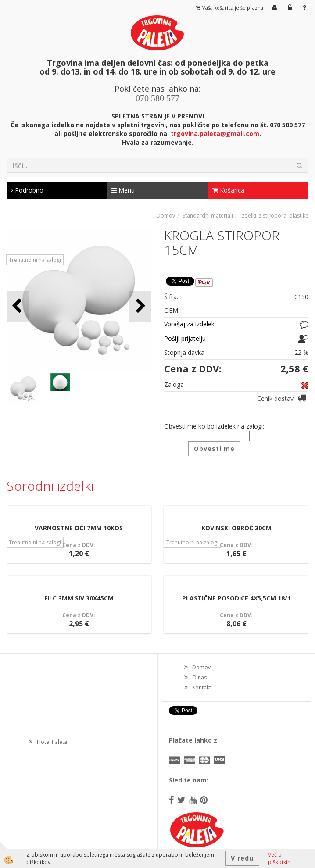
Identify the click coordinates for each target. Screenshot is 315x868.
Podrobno (27, 190)
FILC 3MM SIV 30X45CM (79, 598)
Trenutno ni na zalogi (35, 260)
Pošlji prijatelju (185, 338)
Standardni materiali (208, 216)
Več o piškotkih (279, 858)
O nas (199, 677)
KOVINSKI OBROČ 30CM (236, 528)
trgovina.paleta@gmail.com (215, 134)
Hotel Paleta (52, 742)
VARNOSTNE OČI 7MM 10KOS (79, 528)
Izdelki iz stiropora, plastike (274, 216)
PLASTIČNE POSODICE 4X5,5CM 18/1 (236, 598)
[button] (140, 306)
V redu (242, 858)
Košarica (228, 190)
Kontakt (202, 688)
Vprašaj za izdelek (189, 324)
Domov (166, 216)
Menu (123, 190)
